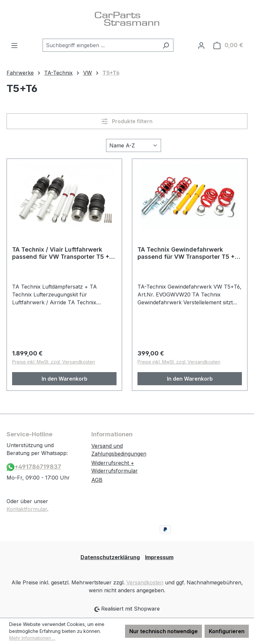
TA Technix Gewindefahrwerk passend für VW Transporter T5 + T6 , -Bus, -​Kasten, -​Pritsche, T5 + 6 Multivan (190, 253)
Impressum (159, 557)
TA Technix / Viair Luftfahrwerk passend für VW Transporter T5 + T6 (61, 253)
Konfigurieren (227, 631)
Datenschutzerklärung (110, 557)
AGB (97, 480)
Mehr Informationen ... (32, 638)
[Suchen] (166, 45)
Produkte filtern (127, 121)
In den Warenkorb (64, 379)
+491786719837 (34, 467)
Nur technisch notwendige (163, 631)
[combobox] (100, 45)
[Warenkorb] (228, 45)
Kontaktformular (27, 509)
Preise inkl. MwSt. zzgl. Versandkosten (54, 362)
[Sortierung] (134, 145)
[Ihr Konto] (201, 45)
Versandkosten (145, 582)
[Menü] (14, 45)
